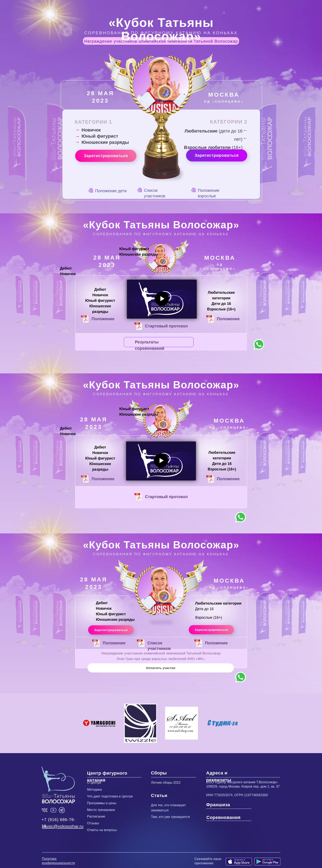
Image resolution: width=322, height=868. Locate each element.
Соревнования (223, 817)
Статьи (159, 795)
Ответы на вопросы (102, 830)
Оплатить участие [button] (161, 668)
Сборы (159, 773)
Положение (103, 479)
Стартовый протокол (166, 326)
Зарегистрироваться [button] (111, 630)
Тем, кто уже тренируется (170, 817)
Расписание (96, 816)
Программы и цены (102, 803)
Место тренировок (101, 810)
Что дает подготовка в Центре (110, 796)
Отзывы (93, 823)
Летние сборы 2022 (166, 783)
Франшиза (218, 805)
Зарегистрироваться (106, 156)
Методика (94, 790)
